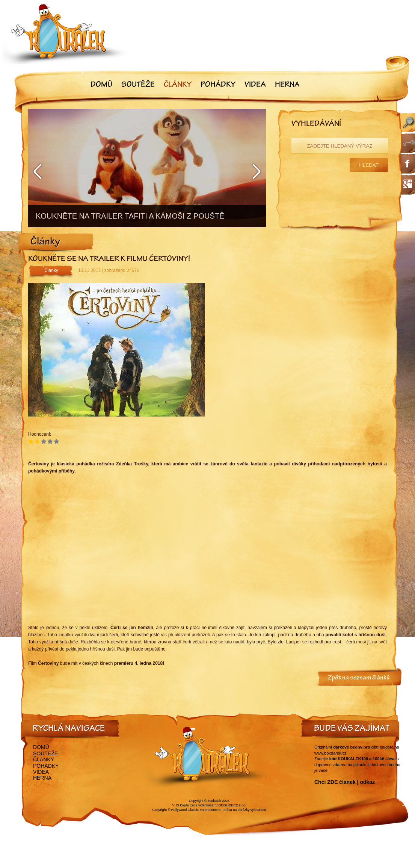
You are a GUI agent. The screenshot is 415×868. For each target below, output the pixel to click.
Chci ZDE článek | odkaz (345, 782)
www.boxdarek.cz (330, 753)
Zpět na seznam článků (359, 678)
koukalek (214, 801)
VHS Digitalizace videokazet (193, 805)
